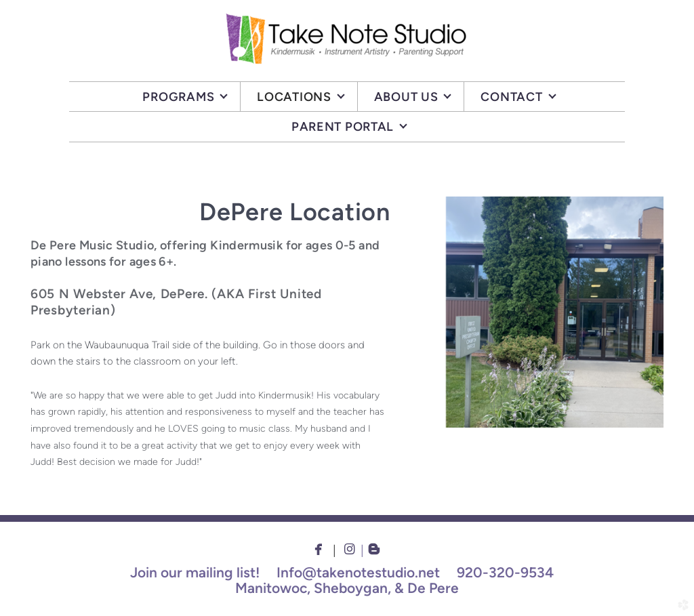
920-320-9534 (505, 572)
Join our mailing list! (195, 572)
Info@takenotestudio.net (358, 572)
